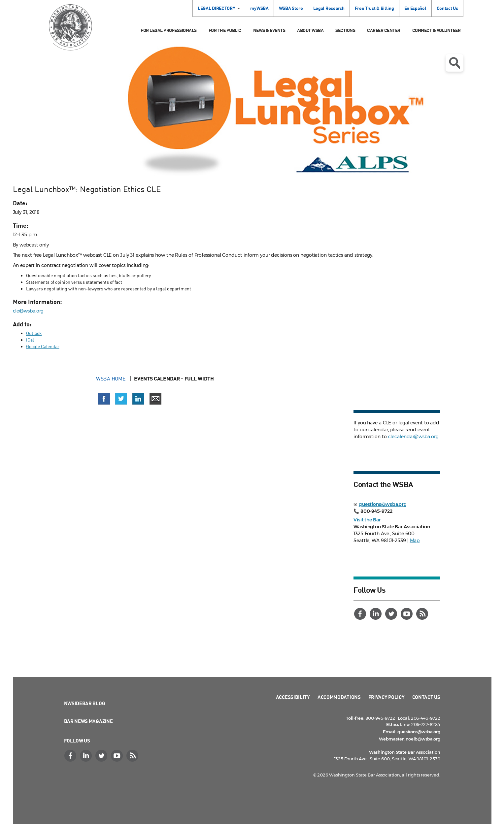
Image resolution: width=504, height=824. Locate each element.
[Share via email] (155, 399)
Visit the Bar (367, 520)
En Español (415, 8)
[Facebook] (361, 614)
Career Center (384, 30)
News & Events (269, 30)
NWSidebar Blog (85, 703)
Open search (454, 63)
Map (415, 541)
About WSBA (310, 30)
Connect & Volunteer (437, 30)
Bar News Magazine (88, 721)
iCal (30, 340)
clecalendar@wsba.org (413, 437)
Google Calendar (43, 346)
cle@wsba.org (28, 311)
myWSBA (259, 8)
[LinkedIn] (376, 614)
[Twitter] (392, 614)
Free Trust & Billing (374, 8)
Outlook (34, 333)
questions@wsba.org (383, 504)
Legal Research (329, 8)
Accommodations (339, 697)
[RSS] (423, 614)
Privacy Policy (386, 697)
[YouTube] (407, 614)
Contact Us (447, 8)
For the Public (225, 30)
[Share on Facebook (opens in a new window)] (104, 399)
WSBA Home (111, 379)
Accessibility (293, 697)
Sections (345, 30)
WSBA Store (291, 8)
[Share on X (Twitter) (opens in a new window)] (121, 399)
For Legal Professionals (169, 30)
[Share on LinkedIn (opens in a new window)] (138, 399)
